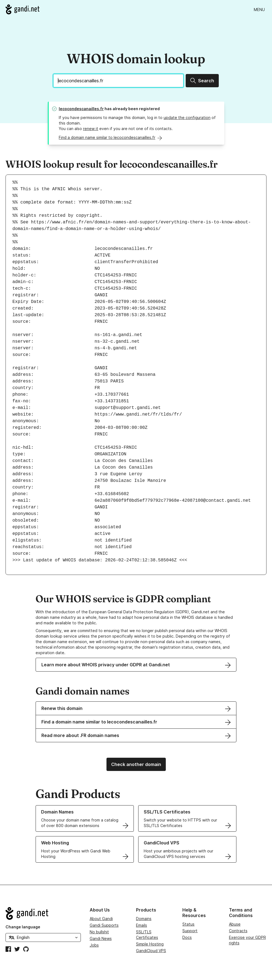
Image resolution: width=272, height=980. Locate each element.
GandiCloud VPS (151, 951)
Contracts (238, 931)
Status (188, 924)
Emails (142, 925)
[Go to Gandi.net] (22, 9)
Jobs (94, 945)
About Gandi (101, 919)
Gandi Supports (104, 925)
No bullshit (99, 932)
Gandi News (101, 938)
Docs (187, 937)
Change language (23, 927)
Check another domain (136, 764)
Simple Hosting (150, 944)
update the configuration (187, 117)
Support (190, 931)
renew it (91, 129)
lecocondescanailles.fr (81, 109)
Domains (144, 919)
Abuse (235, 924)
